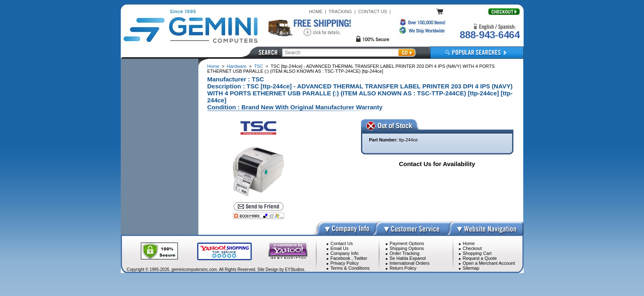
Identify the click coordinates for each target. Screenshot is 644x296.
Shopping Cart (477, 253)
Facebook (340, 258)
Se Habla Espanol (408, 258)
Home (213, 66)
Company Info (345, 253)
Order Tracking (405, 253)
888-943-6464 (490, 35)
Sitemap (471, 268)
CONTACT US (373, 12)
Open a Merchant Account (489, 263)
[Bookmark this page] (259, 216)
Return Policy (403, 268)
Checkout (472, 248)
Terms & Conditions (350, 268)
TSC (259, 66)
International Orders (410, 263)
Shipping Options (407, 248)
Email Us (340, 248)
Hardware (237, 66)
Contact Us (342, 243)
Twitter (361, 258)
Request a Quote (480, 258)
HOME (316, 12)
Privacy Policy (345, 263)
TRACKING (340, 12)
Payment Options (407, 243)
